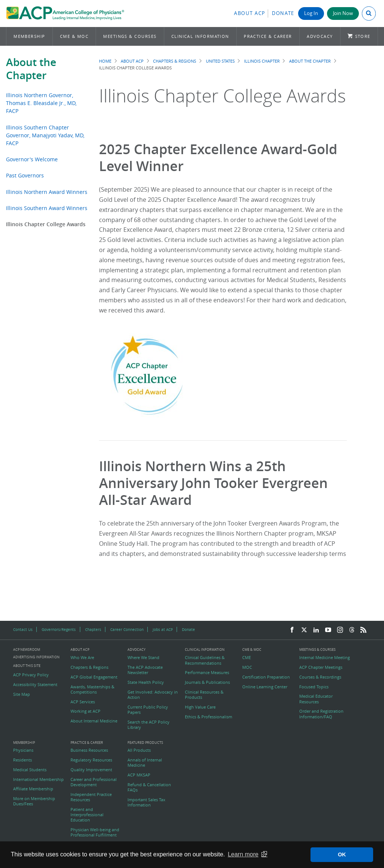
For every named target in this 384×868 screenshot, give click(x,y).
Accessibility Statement (35, 685)
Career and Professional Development (94, 782)
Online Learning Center (265, 687)
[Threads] (352, 630)
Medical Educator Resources (316, 699)
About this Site (27, 666)
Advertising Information (36, 657)
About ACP (250, 13)
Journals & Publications (207, 682)
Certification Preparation (266, 677)
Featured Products (145, 743)
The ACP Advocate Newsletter (145, 670)
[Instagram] (340, 630)
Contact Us (23, 629)
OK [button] (342, 854)
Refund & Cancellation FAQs (149, 787)
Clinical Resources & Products (204, 695)
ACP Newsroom (27, 650)
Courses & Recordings (320, 677)
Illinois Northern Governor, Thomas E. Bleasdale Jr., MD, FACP (41, 103)
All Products (139, 750)
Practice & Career (268, 36)
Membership (29, 36)
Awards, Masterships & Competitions (92, 689)
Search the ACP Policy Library (148, 725)
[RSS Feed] (363, 630)
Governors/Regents (59, 629)
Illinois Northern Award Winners (47, 192)
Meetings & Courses (130, 36)
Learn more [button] (243, 854)
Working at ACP (85, 711)
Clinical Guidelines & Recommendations (205, 660)
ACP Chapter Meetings (321, 667)
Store (363, 36)
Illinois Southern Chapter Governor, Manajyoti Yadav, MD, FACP (45, 135)
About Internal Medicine (94, 721)
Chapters (93, 629)
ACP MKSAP (139, 775)
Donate (283, 13)
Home (105, 61)
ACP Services (83, 702)
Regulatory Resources (91, 760)
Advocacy (320, 36)
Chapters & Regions (175, 61)
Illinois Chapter (262, 61)
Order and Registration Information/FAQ (321, 714)
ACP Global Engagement (94, 677)
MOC (247, 667)
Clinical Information (200, 36)
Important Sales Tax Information (146, 802)
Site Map (22, 694)
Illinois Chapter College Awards (46, 224)
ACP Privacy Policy (31, 675)
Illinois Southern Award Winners (47, 208)
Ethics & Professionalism (208, 717)
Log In (311, 13)
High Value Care (200, 707)
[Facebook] (292, 630)
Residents (22, 760)
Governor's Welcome (32, 159)
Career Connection (127, 629)
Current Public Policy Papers (148, 710)
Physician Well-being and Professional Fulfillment (95, 832)
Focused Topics (314, 687)
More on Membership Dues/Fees (34, 801)
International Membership (38, 779)
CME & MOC (74, 36)
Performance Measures (207, 673)
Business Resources (89, 750)
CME (247, 658)
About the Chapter (31, 69)
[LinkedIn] (316, 630)
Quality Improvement (91, 770)
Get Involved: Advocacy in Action (153, 695)
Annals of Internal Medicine (145, 763)
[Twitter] (304, 630)
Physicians (23, 750)
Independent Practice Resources (91, 797)
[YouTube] (328, 630)
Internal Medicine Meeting (325, 658)
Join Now (343, 13)
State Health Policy (146, 682)
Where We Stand (143, 658)
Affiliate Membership (33, 789)
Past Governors (25, 175)
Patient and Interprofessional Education (87, 815)
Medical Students (30, 770)
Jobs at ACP (163, 629)
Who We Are (82, 658)
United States (220, 61)
